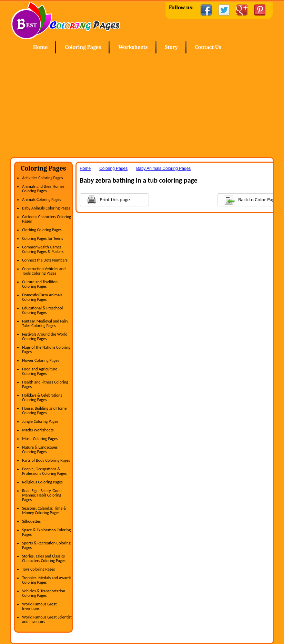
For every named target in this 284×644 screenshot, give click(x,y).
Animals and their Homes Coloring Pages (43, 189)
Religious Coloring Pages (42, 482)
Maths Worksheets (38, 430)
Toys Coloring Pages (38, 569)
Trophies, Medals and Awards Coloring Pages (47, 580)
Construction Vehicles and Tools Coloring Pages (44, 271)
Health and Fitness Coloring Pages (45, 384)
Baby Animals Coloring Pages (46, 208)
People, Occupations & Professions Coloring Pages (44, 471)
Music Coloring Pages (40, 439)
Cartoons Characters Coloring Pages (47, 219)
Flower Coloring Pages (40, 360)
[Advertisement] (142, 105)
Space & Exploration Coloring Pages (46, 532)
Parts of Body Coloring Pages (46, 460)
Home (66, 21)
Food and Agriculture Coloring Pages (40, 371)
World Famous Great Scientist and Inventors (47, 619)
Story (171, 47)
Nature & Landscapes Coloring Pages (40, 449)
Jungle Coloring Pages (40, 421)
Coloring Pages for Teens (42, 238)
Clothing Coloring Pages (42, 230)
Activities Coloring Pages (42, 178)
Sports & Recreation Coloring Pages (46, 545)
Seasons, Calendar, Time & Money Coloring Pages (44, 510)
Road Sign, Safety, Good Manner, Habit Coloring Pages (42, 495)
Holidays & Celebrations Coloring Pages (42, 397)
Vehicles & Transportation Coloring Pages (44, 593)
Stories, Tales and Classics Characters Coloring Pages (44, 558)
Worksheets (133, 47)
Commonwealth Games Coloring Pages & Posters (43, 249)
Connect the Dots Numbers (45, 260)
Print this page (105, 199)
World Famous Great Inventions (39, 606)
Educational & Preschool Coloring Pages (42, 310)
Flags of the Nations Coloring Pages (46, 350)
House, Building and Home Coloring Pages (44, 411)
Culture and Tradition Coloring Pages (40, 284)
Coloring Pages (83, 47)
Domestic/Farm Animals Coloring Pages (42, 297)
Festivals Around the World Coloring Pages (45, 336)
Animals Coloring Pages (42, 200)
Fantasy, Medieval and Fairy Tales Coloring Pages (45, 323)
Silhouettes (31, 521)
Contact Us (208, 47)
